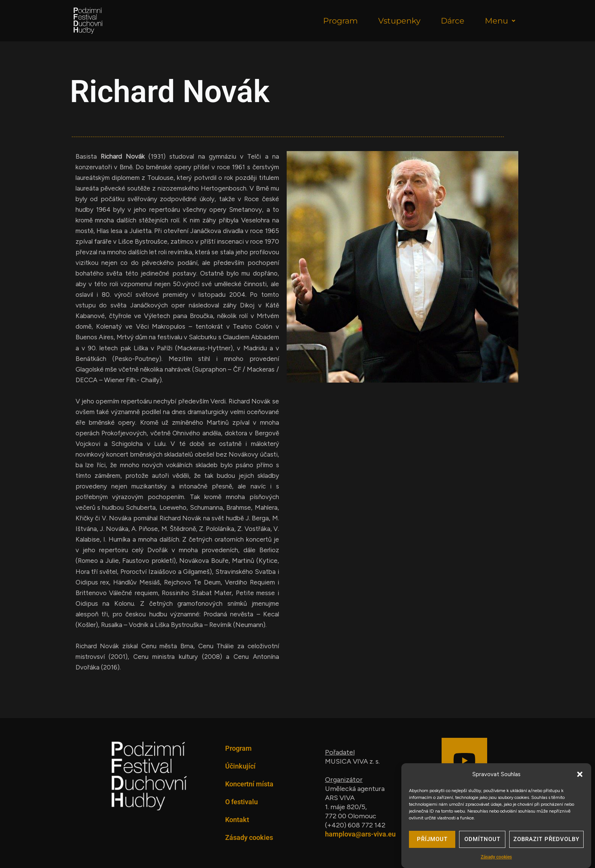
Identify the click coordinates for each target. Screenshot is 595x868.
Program (340, 21)
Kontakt (237, 820)
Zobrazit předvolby (546, 841)
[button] (580, 776)
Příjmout (432, 841)
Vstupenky (399, 21)
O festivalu (241, 802)
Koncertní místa (249, 784)
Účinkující (240, 766)
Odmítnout (482, 841)
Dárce (453, 21)
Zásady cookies (496, 859)
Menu (500, 21)
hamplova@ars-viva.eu (360, 834)
